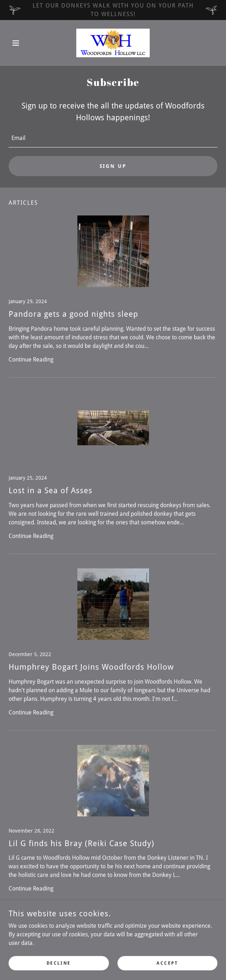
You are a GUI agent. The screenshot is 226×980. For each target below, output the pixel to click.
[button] (24, 43)
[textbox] (113, 138)
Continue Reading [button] (31, 360)
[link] (113, 43)
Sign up (113, 166)
